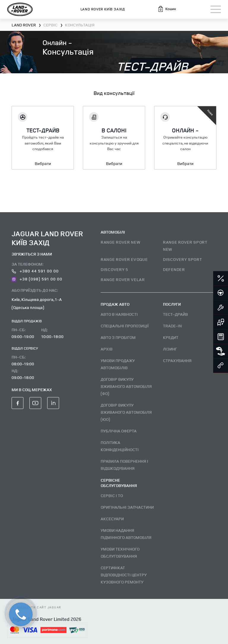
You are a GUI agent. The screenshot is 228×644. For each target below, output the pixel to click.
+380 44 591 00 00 (35, 271)
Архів (107, 349)
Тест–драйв (175, 314)
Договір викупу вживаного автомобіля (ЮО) (126, 412)
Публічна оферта (119, 431)
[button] (167, 9)
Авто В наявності (119, 314)
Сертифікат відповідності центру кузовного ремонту (124, 575)
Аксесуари (112, 519)
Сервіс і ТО (112, 495)
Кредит (171, 337)
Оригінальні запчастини (127, 507)
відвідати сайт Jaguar (37, 607)
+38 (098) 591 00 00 (37, 279)
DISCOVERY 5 (114, 269)
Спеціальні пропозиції (125, 326)
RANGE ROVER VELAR (123, 279)
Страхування (177, 360)
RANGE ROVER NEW (121, 242)
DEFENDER (174, 269)
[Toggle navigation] (216, 9)
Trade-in (172, 326)
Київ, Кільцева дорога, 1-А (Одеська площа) (37, 303)
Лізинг (170, 349)
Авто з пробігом (118, 337)
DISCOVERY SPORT (183, 259)
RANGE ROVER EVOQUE (124, 259)
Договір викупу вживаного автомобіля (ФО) (126, 386)
